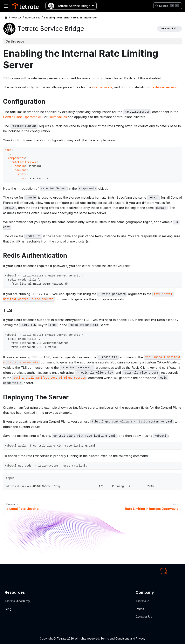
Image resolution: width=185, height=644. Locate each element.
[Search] (168, 6)
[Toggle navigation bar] (6, 6)
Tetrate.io (143, 601)
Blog (8, 609)
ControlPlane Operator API (23, 117)
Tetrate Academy (17, 601)
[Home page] (6, 18)
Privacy (141, 638)
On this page (15, 41)
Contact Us (144, 617)
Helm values (58, 117)
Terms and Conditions (115, 638)
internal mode (102, 87)
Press (140, 609)
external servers (165, 87)
